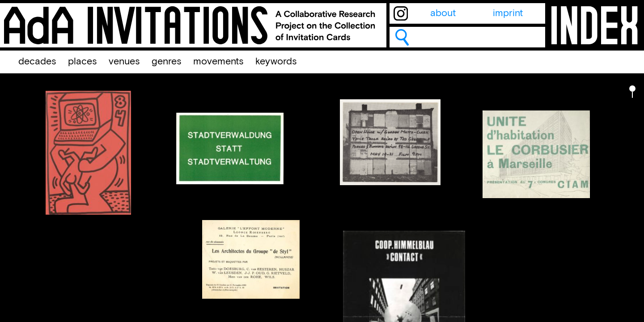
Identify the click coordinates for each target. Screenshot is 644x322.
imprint (508, 13)
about (443, 13)
